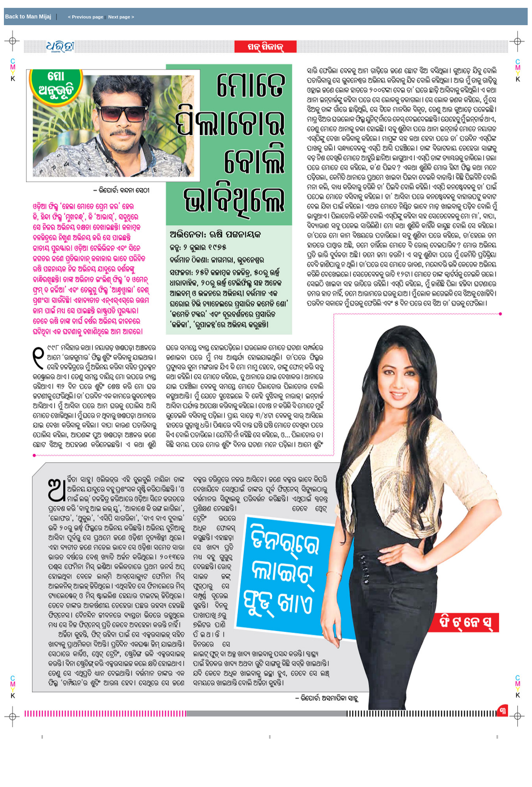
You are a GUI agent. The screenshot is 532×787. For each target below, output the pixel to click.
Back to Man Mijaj (29, 17)
